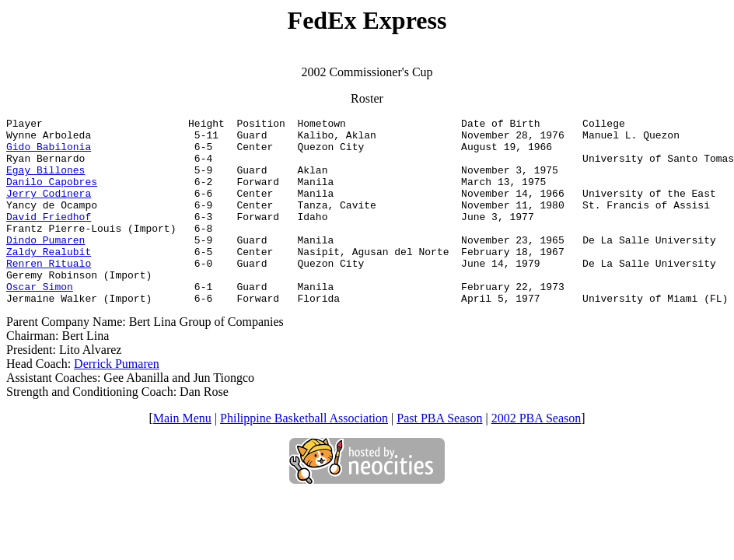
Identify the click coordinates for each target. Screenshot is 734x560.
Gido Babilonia (49, 153)
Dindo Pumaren (45, 265)
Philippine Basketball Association (304, 455)
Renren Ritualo (49, 293)
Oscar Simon (40, 321)
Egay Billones (45, 181)
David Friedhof (49, 237)
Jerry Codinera (49, 209)
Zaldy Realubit (49, 279)
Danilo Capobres (52, 195)
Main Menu (182, 455)
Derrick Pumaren (117, 401)
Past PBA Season (439, 455)
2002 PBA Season (537, 455)
